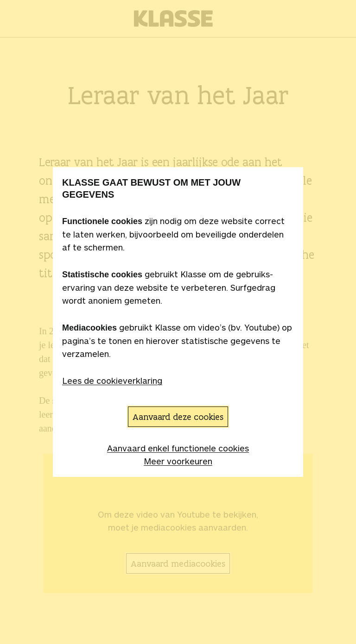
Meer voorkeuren (178, 461)
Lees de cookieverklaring (112, 381)
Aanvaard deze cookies (178, 417)
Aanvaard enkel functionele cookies (178, 448)
